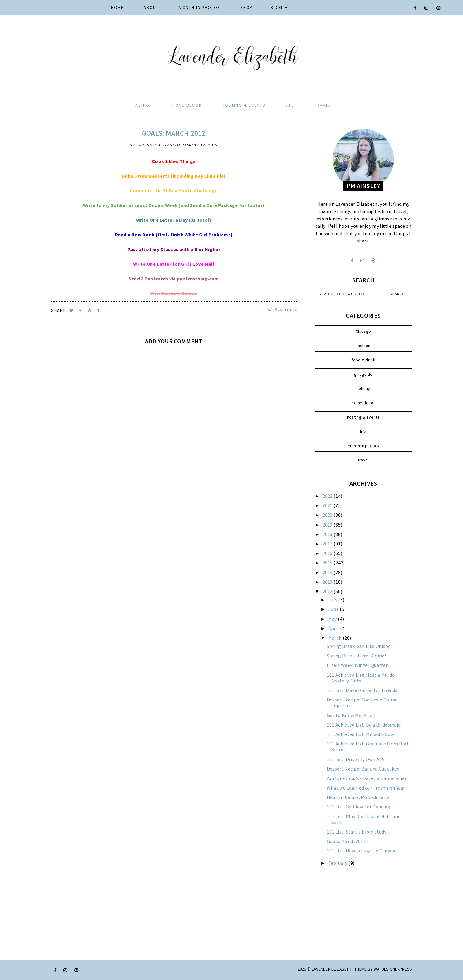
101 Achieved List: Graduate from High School (368, 747)
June (334, 609)
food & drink (363, 360)
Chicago (363, 331)
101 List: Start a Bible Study (357, 832)
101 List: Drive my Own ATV (356, 759)
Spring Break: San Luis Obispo (359, 646)
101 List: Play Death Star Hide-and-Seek (365, 819)
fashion (143, 105)
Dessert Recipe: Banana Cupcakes (363, 769)
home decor (187, 105)
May (333, 619)
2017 (328, 544)
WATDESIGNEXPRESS (393, 969)
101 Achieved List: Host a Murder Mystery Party (362, 678)
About (151, 7)
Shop (246, 7)
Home (117, 7)
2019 (328, 525)
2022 (328, 496)
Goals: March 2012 (174, 133)
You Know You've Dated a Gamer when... (369, 778)
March (336, 638)
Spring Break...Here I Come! (356, 656)
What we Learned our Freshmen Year (366, 788)
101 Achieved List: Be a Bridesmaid (364, 725)
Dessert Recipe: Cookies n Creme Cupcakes (362, 703)
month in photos (363, 446)
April (334, 628)
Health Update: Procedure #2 (358, 797)
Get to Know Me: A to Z (352, 715)
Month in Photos (200, 7)
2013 (328, 582)
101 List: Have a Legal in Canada (361, 851)
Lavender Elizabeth (332, 969)
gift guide (363, 374)
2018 (328, 534)
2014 (328, 572)
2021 (328, 505)
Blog (277, 7)
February (338, 863)
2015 (328, 563)
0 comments (282, 309)
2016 (328, 553)
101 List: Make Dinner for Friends (362, 690)
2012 (328, 591)
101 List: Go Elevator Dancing (359, 807)
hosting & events (244, 105)
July (333, 600)
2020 (328, 515)
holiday (363, 388)
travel (322, 105)
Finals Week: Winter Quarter (357, 665)
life (290, 105)
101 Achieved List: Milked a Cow (360, 734)
